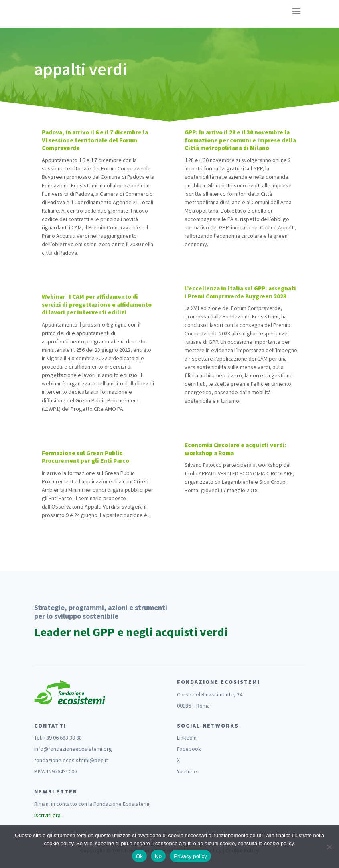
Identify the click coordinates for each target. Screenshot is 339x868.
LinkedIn (187, 738)
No (158, 856)
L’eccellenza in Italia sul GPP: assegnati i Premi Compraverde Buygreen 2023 (240, 292)
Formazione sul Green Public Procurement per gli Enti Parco (85, 457)
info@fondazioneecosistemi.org (73, 749)
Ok (139, 856)
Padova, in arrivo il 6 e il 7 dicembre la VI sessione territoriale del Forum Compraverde (95, 140)
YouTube (187, 771)
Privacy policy (190, 856)
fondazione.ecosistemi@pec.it (71, 760)
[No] (329, 847)
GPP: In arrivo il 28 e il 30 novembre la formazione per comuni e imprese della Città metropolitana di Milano (240, 140)
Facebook (189, 749)
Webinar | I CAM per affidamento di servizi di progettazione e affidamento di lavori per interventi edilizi (97, 304)
